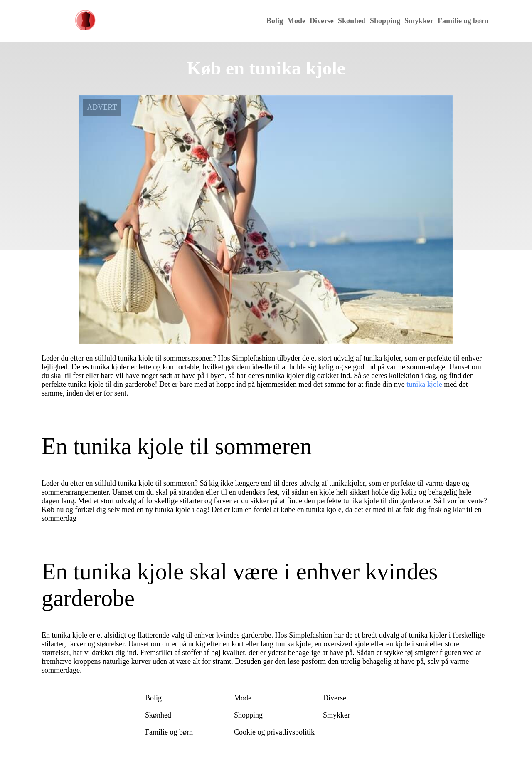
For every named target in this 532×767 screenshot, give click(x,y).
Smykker (419, 21)
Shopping (385, 21)
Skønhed (352, 21)
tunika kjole (424, 384)
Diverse (322, 21)
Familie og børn (463, 21)
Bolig (275, 21)
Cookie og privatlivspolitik (274, 732)
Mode (296, 21)
